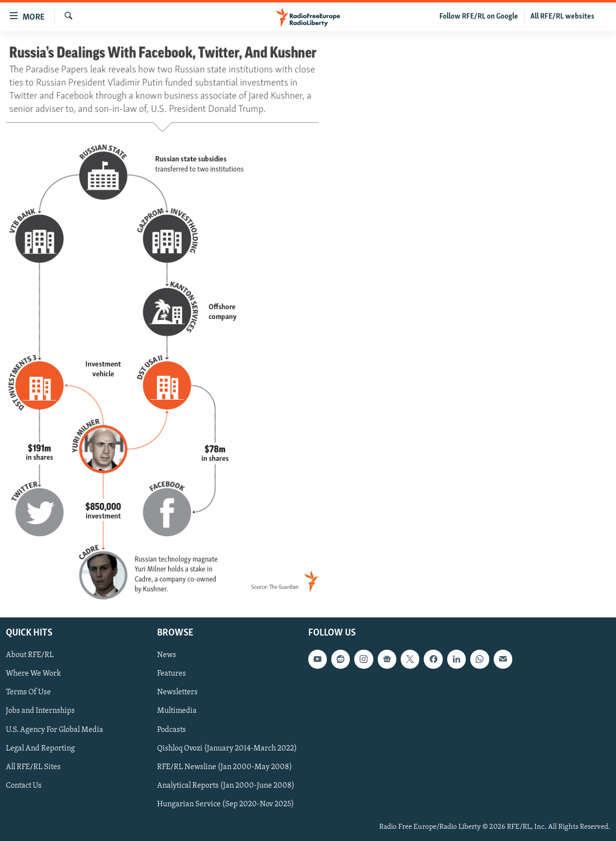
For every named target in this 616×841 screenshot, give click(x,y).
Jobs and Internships (40, 711)
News (167, 656)
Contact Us (24, 786)
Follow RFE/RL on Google (479, 17)
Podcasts (171, 730)
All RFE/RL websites (562, 17)
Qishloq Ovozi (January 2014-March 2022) (227, 749)
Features (171, 674)
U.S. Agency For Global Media (55, 730)
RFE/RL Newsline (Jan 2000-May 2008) (225, 767)
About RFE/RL (30, 656)
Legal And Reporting (40, 749)
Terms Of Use (28, 693)
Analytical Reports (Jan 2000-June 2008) (226, 786)
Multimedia (177, 711)
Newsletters (177, 693)
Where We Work (34, 674)
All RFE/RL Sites (33, 767)
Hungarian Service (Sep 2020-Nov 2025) (226, 804)
